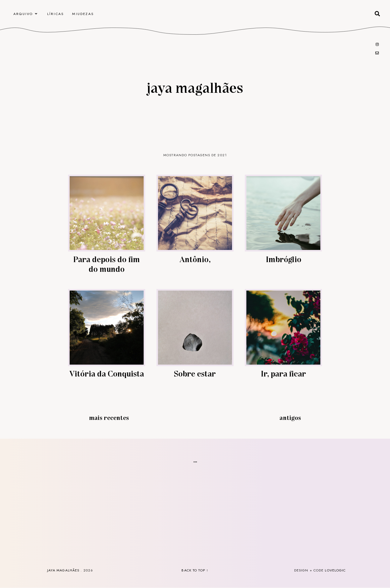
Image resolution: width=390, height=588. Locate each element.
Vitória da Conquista (107, 373)
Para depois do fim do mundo (106, 264)
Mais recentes (109, 417)
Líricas (55, 14)
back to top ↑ (195, 570)
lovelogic (335, 570)
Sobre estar (195, 373)
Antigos (290, 417)
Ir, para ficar (283, 373)
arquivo (23, 14)
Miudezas (83, 14)
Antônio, (195, 259)
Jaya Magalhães (195, 87)
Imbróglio (284, 259)
